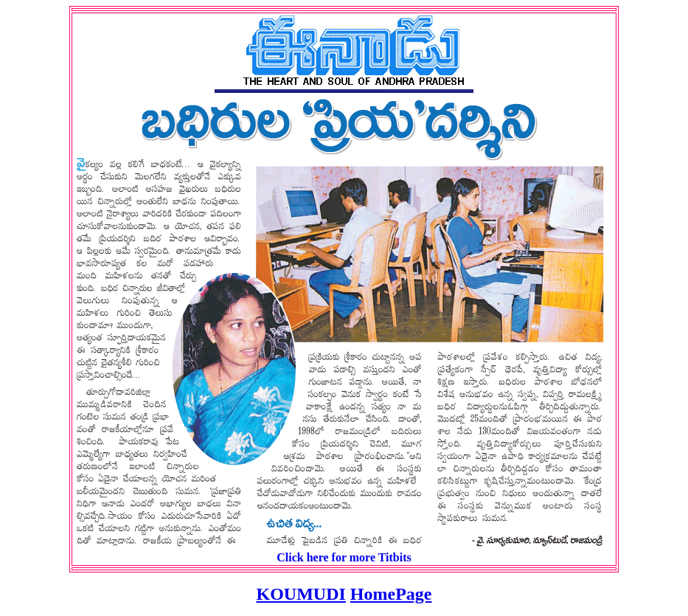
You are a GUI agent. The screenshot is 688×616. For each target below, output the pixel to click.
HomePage (391, 594)
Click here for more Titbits (344, 557)
